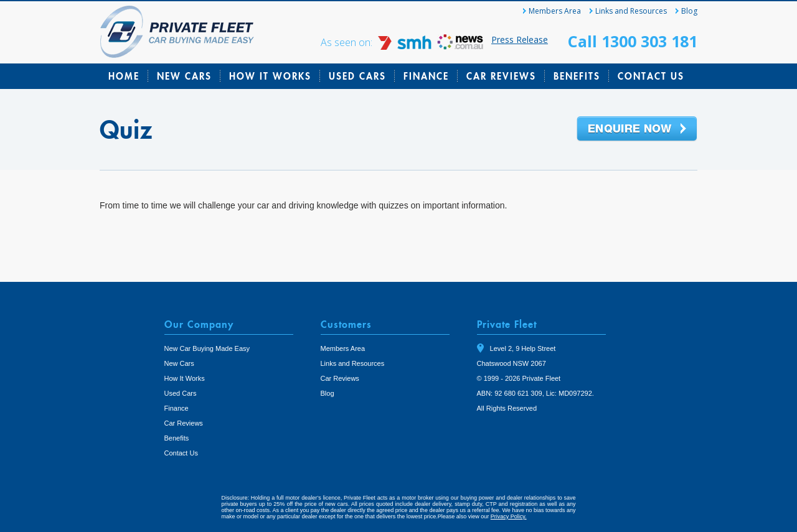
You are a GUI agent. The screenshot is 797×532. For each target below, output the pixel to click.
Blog (689, 11)
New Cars (184, 76)
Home (124, 76)
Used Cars (357, 76)
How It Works (270, 76)
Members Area (555, 11)
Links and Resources (631, 11)
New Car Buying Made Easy (207, 348)
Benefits (577, 76)
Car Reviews (501, 76)
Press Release (520, 40)
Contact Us (651, 76)
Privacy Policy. (509, 516)
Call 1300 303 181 (633, 41)
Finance (426, 76)
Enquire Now (637, 129)
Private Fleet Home (177, 32)
